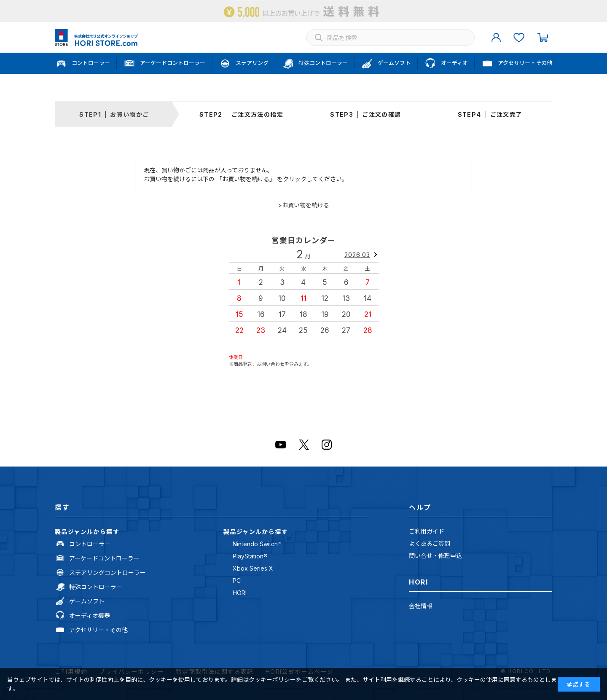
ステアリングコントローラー (107, 573)
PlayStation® (250, 556)
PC (237, 581)
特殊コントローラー (96, 587)
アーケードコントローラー (104, 558)
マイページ (496, 38)
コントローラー (90, 544)
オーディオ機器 (90, 616)
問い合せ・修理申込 (435, 556)
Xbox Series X (253, 568)
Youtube (281, 445)
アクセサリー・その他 (98, 630)
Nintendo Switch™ (257, 544)
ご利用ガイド (427, 531)
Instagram (327, 445)
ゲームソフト (87, 601)
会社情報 (421, 606)
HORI (240, 593)
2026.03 (357, 255)
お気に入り (519, 38)
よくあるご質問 (430, 543)
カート (543, 38)
